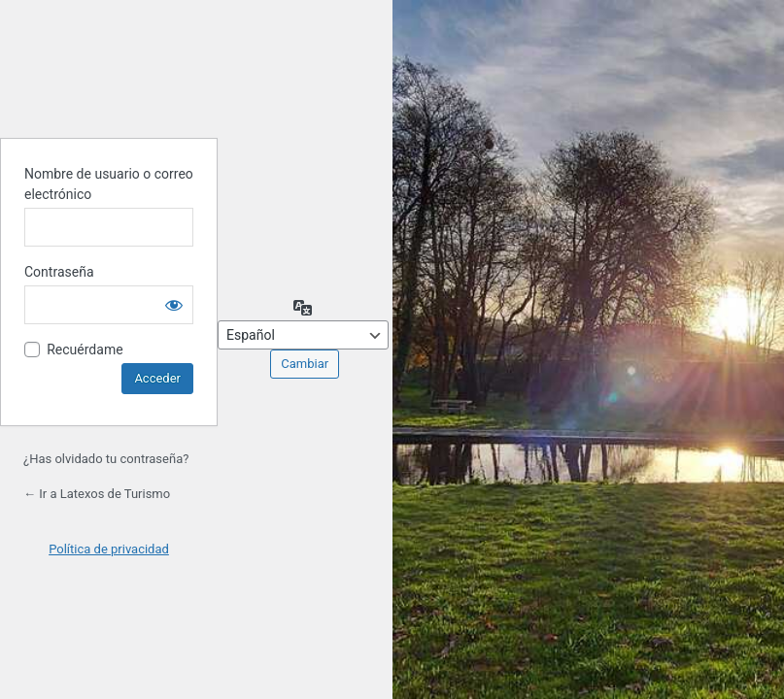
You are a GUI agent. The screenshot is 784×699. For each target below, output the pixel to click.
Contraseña (59, 272)
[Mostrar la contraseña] (174, 305)
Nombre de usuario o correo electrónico (109, 184)
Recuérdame (85, 349)
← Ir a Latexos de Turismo (97, 494)
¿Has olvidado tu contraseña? (106, 459)
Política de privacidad (109, 549)
